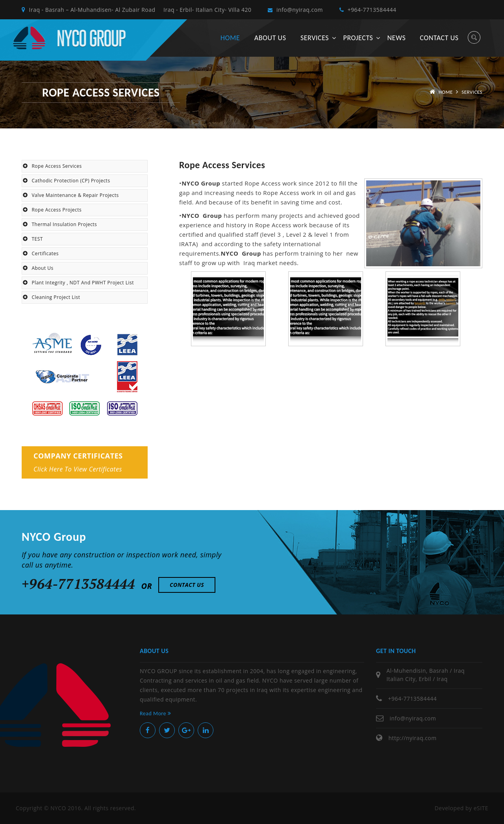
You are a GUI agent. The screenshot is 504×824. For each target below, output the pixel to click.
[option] (234, 319)
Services (315, 38)
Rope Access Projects (52, 210)
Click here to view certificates (78, 469)
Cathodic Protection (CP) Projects (67, 181)
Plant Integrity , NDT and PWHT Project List (78, 283)
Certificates (41, 253)
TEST (33, 239)
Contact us (439, 38)
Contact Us (187, 585)
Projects (358, 38)
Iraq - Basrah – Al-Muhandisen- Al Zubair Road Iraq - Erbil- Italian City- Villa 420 (136, 10)
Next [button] (488, 319)
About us (270, 38)
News (396, 38)
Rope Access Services (52, 166)
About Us (38, 268)
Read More (155, 714)
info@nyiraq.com (295, 10)
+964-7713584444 (368, 10)
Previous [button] (173, 319)
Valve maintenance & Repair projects (71, 195)
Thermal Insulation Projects (60, 224)
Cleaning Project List (51, 297)
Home (230, 38)
